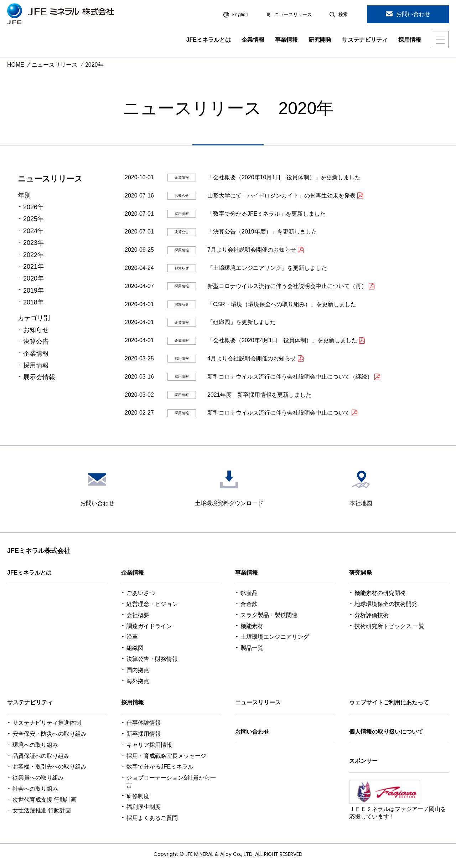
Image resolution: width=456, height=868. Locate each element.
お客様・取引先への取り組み (50, 767)
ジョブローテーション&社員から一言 (171, 781)
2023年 (33, 243)
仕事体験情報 (144, 723)
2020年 (33, 278)
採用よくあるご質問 (152, 818)
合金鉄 (249, 604)
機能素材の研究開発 (380, 593)
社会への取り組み (35, 789)
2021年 (33, 267)
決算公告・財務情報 (152, 659)
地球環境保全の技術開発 (386, 604)
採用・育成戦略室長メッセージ (166, 756)
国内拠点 (138, 670)
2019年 (33, 291)
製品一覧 (252, 648)
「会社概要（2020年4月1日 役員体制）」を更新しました (282, 340)
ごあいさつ (141, 593)
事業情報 (286, 40)
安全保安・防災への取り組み (50, 734)
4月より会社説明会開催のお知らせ (252, 358)
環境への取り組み (35, 745)
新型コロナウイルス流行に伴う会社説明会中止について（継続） (290, 377)
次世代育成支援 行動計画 (45, 800)
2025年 (33, 219)
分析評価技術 (372, 615)
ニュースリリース (293, 15)
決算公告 (36, 341)
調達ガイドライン (149, 626)
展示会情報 (39, 377)
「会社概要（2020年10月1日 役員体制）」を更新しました (284, 177)
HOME (16, 65)
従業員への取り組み (38, 778)
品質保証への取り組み (41, 756)
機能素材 (252, 626)
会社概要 (138, 615)
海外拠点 (138, 681)
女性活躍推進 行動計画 (42, 810)
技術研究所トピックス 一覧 (389, 626)
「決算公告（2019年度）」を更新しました (262, 232)
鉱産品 (249, 593)
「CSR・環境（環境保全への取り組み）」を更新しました (282, 304)
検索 (343, 15)
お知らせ (36, 330)
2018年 (33, 302)
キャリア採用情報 (149, 745)
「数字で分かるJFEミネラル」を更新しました (266, 214)
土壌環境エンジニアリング (275, 637)
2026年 (33, 207)
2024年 (33, 231)
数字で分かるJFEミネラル (160, 767)
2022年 (33, 255)
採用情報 (410, 40)
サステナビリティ (365, 40)
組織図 (135, 648)
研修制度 (138, 796)
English (240, 15)
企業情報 (253, 40)
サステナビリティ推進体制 (47, 723)
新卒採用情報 (144, 734)
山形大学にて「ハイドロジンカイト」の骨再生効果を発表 (281, 196)
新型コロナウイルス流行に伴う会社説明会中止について (279, 413)
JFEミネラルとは (209, 40)
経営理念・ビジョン (152, 604)
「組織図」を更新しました (242, 322)
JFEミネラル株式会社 (39, 551)
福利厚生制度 (144, 807)
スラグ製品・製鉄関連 (269, 615)
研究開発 (320, 40)
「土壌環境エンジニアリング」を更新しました (267, 268)
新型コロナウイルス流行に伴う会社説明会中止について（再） (287, 286)
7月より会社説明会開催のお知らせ (252, 250)
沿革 (132, 637)
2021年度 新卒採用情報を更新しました (259, 395)
